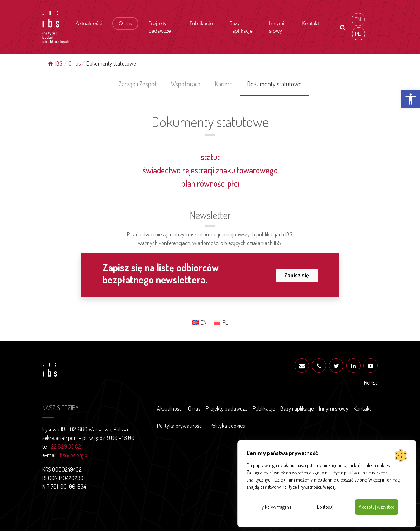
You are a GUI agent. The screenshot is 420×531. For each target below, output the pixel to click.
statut (210, 157)
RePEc (371, 383)
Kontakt (310, 23)
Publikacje (201, 23)
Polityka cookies (227, 426)
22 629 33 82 (66, 446)
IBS (55, 63)
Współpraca (186, 84)
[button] (411, 99)
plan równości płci (210, 183)
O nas (125, 23)
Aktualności (89, 23)
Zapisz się (297, 275)
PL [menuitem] (358, 34)
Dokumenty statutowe (274, 84)
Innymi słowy (277, 27)
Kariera (224, 84)
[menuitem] (358, 20)
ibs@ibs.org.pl (74, 455)
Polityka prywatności (180, 426)
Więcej (329, 487)
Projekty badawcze (160, 27)
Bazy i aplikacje (241, 27)
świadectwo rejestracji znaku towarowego (210, 170)
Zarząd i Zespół (138, 84)
